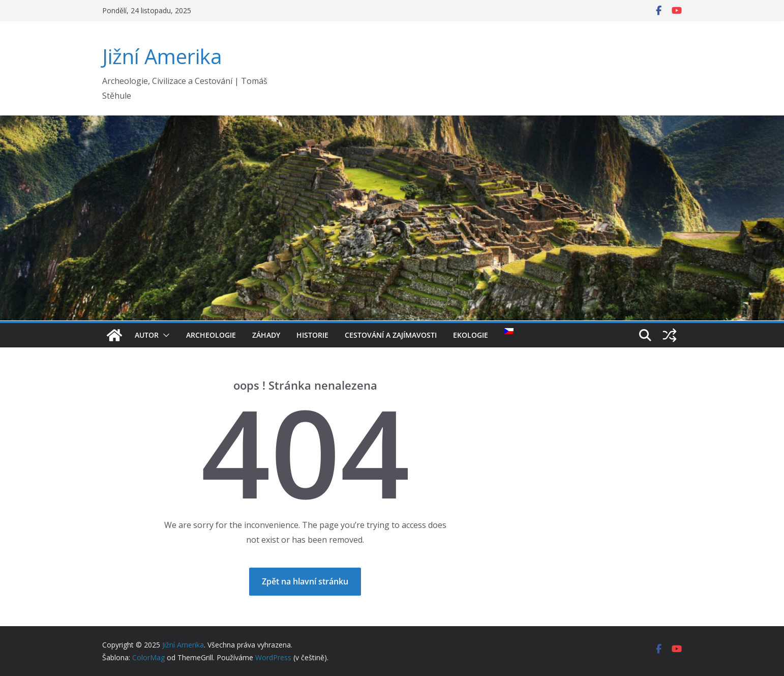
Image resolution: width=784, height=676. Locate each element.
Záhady (266, 335)
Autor (147, 335)
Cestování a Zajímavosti (391, 335)
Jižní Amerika (162, 56)
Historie (312, 335)
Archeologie (211, 335)
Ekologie (471, 335)
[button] (164, 335)
